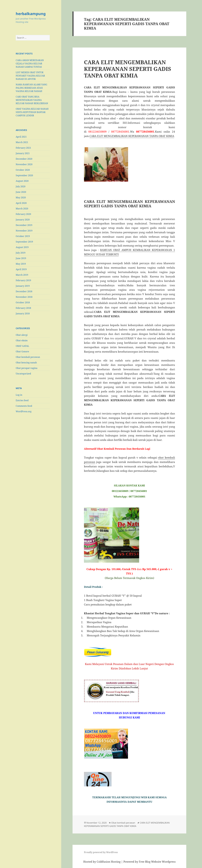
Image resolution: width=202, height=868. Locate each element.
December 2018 (24, 291)
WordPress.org (24, 411)
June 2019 (21, 258)
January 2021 (23, 153)
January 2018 (23, 314)
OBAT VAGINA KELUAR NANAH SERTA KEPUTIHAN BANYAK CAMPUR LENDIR (32, 112)
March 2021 (22, 142)
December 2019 (24, 225)
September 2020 (24, 175)
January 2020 (23, 220)
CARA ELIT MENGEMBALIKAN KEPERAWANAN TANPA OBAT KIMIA (132, 136)
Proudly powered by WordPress (101, 852)
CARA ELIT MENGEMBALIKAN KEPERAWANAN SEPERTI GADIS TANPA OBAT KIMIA (128, 69)
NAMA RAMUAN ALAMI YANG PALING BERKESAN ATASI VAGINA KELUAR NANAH (31, 88)
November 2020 (24, 164)
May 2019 (21, 264)
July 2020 (21, 186)
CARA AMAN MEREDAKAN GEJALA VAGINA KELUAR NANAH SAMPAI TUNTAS (30, 64)
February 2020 (23, 214)
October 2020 (23, 170)
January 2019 (23, 286)
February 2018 (23, 308)
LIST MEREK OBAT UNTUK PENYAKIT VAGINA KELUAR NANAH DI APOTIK (30, 76)
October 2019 (23, 236)
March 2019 (22, 275)
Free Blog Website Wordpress (157, 862)
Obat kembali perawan (28, 357)
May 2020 (21, 197)
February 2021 (23, 148)
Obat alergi (22, 335)
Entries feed (22, 400)
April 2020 (21, 203)
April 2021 (21, 137)
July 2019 (21, 253)
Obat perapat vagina (27, 368)
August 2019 (22, 247)
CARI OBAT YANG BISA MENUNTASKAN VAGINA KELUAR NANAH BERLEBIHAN (32, 100)
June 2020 (21, 192)
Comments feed (24, 406)
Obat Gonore (22, 351)
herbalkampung (31, 14)
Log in (19, 395)
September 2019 (24, 242)
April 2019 (21, 269)
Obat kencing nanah (26, 363)
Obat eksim (22, 340)
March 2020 (22, 209)
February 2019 (23, 280)
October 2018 (23, 302)
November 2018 (24, 297)
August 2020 (22, 181)
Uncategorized (23, 374)
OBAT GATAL (22, 346)
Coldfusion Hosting (109, 862)
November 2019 (24, 231)
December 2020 (24, 159)
